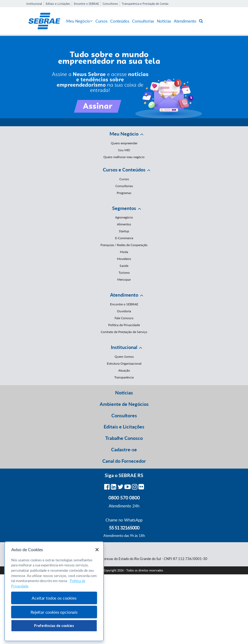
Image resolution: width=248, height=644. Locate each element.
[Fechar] (97, 550)
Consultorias (143, 21)
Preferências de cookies (54, 626)
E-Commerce (124, 238)
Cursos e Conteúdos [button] (124, 170)
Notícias (164, 21)
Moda (124, 252)
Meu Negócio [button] (124, 134)
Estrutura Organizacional (124, 363)
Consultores (110, 4)
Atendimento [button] (124, 295)
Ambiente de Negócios (124, 404)
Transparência (124, 377)
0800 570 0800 (124, 498)
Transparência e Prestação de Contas (145, 4)
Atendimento (185, 21)
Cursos (102, 21)
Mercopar (124, 279)
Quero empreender (124, 143)
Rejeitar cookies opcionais (54, 612)
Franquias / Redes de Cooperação (124, 245)
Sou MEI (124, 150)
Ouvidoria (124, 311)
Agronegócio (124, 217)
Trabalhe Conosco (124, 438)
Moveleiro (124, 259)
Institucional (34, 4)
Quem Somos (124, 357)
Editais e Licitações (58, 4)
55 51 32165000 (124, 528)
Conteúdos (120, 21)
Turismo (124, 273)
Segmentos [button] (124, 208)
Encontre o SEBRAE (86, 4)
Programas (124, 193)
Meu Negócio (79, 21)
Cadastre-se (124, 449)
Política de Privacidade (124, 325)
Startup (124, 231)
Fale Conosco (124, 318)
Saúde (124, 266)
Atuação (124, 370)
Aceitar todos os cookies (54, 598)
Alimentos (124, 224)
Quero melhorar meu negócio (124, 157)
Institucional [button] (124, 347)
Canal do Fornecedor (124, 461)
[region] (54, 592)
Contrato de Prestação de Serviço (124, 332)
